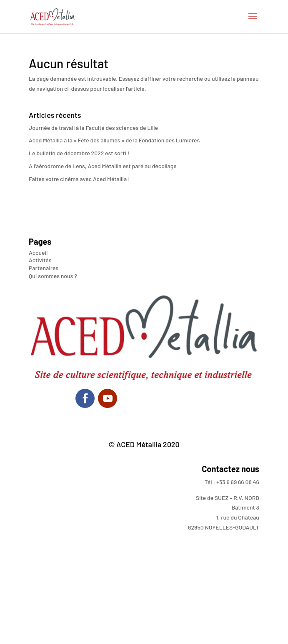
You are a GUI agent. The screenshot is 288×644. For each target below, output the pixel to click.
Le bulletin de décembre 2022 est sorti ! (79, 153)
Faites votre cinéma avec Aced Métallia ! (79, 179)
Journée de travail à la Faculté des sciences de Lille (93, 128)
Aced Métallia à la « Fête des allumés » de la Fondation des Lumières (114, 140)
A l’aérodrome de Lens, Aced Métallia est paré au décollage (103, 166)
